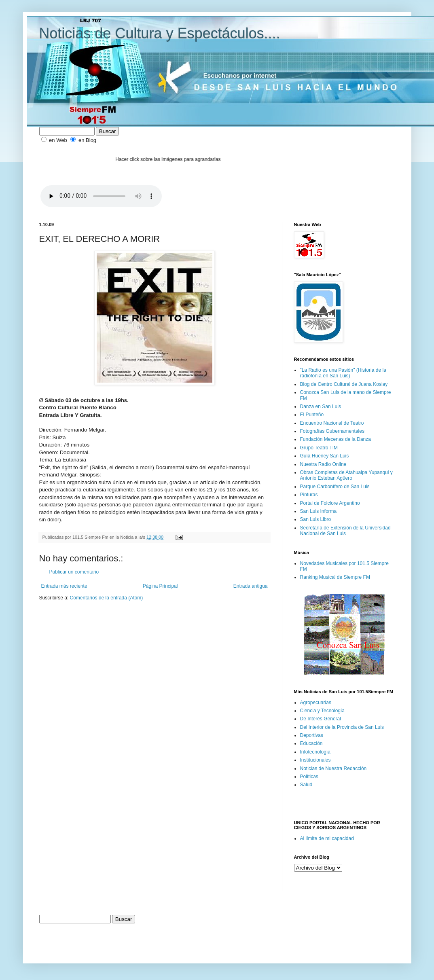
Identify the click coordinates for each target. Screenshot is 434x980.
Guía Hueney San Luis (325, 456)
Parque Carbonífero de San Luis (335, 487)
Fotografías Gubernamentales (332, 431)
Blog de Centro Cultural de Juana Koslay (344, 384)
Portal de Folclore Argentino (330, 503)
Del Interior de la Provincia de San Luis (342, 727)
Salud (306, 785)
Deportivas (312, 735)
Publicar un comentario (74, 572)
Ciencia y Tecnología (323, 711)
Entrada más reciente (64, 586)
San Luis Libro (316, 519)
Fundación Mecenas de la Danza (336, 439)
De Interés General (321, 719)
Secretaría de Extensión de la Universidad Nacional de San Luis (345, 531)
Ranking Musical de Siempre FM (335, 577)
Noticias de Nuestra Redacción (333, 768)
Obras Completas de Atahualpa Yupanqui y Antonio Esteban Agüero (346, 475)
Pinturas (309, 495)
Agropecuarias (316, 703)
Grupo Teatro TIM (319, 448)
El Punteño (312, 415)
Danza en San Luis (321, 406)
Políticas (309, 777)
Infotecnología (315, 752)
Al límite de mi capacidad (327, 838)
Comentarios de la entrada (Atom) (107, 598)
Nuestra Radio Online (323, 464)
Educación (311, 743)
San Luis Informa (319, 511)
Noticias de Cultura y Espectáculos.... (160, 33)
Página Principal (160, 586)
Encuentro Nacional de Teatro (332, 423)
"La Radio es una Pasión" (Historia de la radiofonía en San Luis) (343, 373)
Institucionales (315, 760)
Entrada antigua (251, 586)
